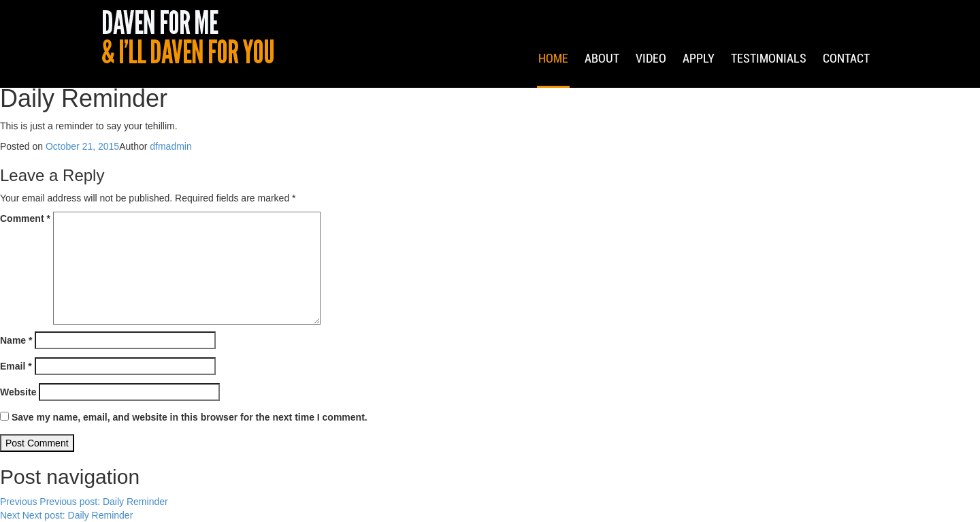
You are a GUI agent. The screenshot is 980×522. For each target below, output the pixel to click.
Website (18, 392)
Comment (25, 218)
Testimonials (769, 75)
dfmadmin (170, 146)
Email (16, 366)
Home (553, 75)
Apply (699, 75)
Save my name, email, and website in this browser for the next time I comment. (190, 417)
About (602, 75)
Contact (846, 75)
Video (651, 75)
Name (16, 340)
